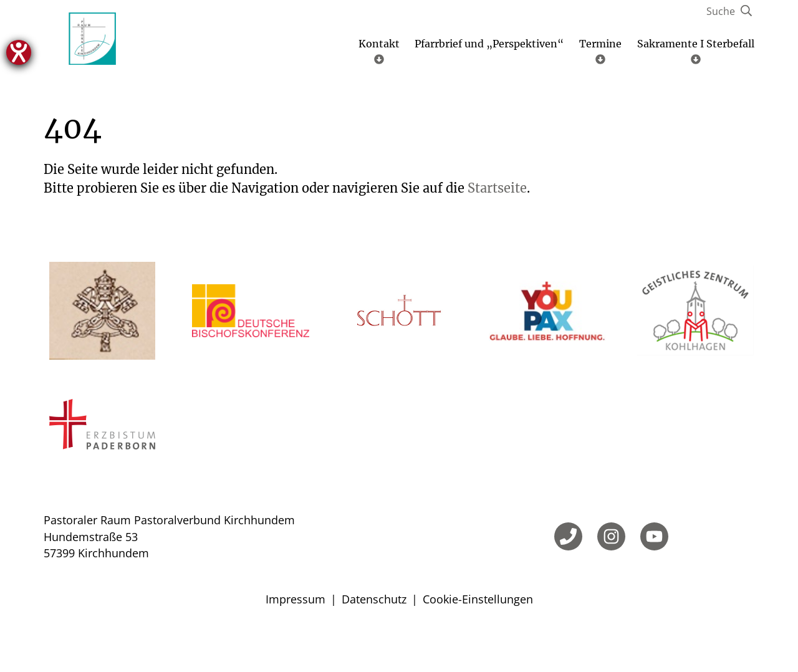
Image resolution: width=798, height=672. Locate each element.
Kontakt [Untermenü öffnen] (379, 86)
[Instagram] (611, 571)
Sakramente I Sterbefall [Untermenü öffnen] (696, 86)
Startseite (497, 223)
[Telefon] (568, 571)
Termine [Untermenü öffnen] (600, 86)
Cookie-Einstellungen (478, 634)
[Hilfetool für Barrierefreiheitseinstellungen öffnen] (19, 52)
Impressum (296, 634)
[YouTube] (654, 571)
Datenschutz (374, 634)
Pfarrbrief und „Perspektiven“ (489, 78)
